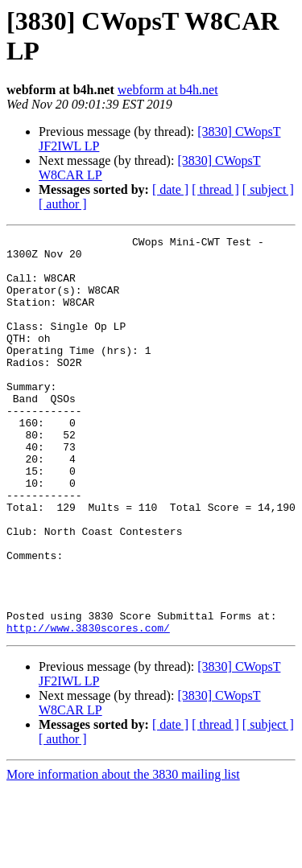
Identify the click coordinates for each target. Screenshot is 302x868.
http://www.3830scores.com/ (88, 707)
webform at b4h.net (168, 90)
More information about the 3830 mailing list (123, 854)
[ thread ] (215, 189)
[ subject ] (268, 189)
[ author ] (63, 204)
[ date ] (170, 189)
